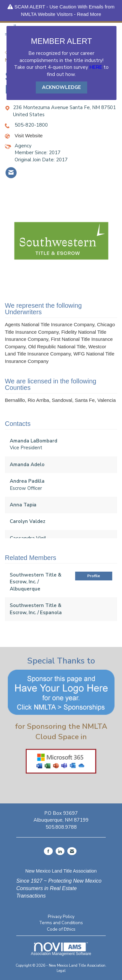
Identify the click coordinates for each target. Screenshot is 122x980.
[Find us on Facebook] (48, 851)
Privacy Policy (61, 917)
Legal (61, 971)
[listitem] (11, 173)
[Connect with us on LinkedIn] (60, 851)
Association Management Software (61, 949)
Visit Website (29, 136)
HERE (96, 67)
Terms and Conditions (61, 923)
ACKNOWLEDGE (61, 87)
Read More (89, 14)
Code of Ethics (61, 929)
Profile (94, 576)
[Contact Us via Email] (72, 851)
